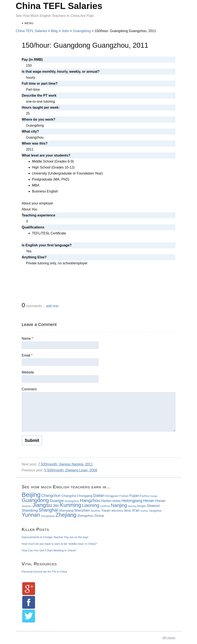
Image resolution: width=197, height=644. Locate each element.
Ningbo (142, 506)
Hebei (117, 501)
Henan (149, 501)
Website (28, 372)
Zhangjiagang (48, 516)
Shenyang (66, 510)
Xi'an (136, 510)
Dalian (99, 495)
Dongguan (112, 496)
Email (27, 355)
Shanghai (48, 510)
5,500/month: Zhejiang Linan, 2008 (71, 470)
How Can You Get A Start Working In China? (49, 550)
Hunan (160, 501)
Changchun (51, 496)
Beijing (31, 495)
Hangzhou (90, 500)
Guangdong (35, 500)
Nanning (132, 506)
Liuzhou (105, 506)
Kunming (71, 505)
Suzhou (96, 511)
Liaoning (90, 505)
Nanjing (119, 505)
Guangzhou (72, 501)
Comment (29, 389)
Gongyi (154, 496)
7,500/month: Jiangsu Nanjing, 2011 (65, 464)
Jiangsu (42, 505)
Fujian (134, 496)
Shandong (30, 510)
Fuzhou (145, 496)
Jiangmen (27, 506)
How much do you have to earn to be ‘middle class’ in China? (59, 544)
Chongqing (85, 496)
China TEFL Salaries (59, 6)
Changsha (69, 496)
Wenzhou (117, 511)
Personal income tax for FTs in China (44, 572)
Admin (169, 638)
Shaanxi (153, 506)
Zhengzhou (85, 516)
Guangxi (57, 501)
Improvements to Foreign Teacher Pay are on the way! (55, 537)
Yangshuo (155, 511)
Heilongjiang (132, 501)
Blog (54, 31)
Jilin (56, 506)
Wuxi (127, 510)
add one (52, 306)
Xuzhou (144, 511)
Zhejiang (66, 515)
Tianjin (106, 510)
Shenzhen (82, 510)
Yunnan (31, 515)
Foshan (124, 496)
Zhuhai (99, 516)
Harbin (106, 501)
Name (27, 338)
